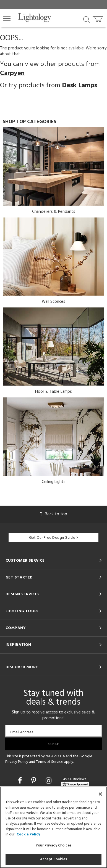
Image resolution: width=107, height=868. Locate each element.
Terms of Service (50, 762)
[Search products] (86, 19)
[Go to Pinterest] (35, 781)
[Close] (100, 794)
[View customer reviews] (75, 781)
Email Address (22, 732)
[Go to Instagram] (49, 781)
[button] (7, 18)
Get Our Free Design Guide (53, 538)
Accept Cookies (53, 859)
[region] (53, 827)
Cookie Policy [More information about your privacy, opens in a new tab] (28, 834)
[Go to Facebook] (21, 781)
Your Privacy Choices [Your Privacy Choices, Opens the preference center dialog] (53, 846)
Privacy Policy (17, 762)
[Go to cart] (98, 18)
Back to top (54, 514)
